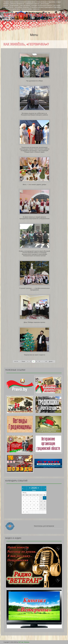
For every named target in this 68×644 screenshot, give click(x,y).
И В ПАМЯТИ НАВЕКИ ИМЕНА (28, 2)
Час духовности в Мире (34, 81)
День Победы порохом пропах (34, 322)
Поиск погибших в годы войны (46, 2)
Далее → (52, 361)
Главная (6, 2)
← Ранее (23, 361)
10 (46, 361)
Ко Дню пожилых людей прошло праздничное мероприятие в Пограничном (34, 218)
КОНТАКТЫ (36, 9)
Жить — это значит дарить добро (34, 185)
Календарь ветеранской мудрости (42, 6)
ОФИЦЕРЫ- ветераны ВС (17, 4)
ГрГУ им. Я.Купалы (24, 642)
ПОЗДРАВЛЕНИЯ (14, 6)
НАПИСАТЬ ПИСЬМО (27, 9)
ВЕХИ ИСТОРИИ (14, 2)
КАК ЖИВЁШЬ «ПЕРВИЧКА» (22, 7)
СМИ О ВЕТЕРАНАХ (25, 6)
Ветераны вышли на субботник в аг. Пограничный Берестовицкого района (34, 114)
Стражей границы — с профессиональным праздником (34, 289)
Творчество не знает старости (34, 355)
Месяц (24, 493)
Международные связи (13, 9)
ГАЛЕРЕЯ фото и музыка (33, 4)
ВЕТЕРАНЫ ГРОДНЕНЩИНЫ (34, 15)
